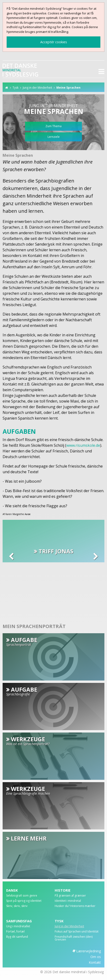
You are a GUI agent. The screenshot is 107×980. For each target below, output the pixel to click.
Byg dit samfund (17, 937)
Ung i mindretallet (18, 927)
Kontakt (95, 962)
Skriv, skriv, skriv (17, 906)
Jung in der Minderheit (37, 88)
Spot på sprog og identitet (24, 901)
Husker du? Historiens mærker (75, 906)
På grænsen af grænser (70, 896)
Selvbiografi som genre (22, 896)
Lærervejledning (89, 951)
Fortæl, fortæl (15, 932)
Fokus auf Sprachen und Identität (77, 932)
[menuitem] (29, 897)
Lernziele (54, 137)
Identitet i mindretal (68, 901)
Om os (96, 957)
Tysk (16, 88)
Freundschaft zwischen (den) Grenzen (74, 938)
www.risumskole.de (83, 445)
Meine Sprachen (68, 88)
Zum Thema (53, 126)
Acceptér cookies (54, 42)
